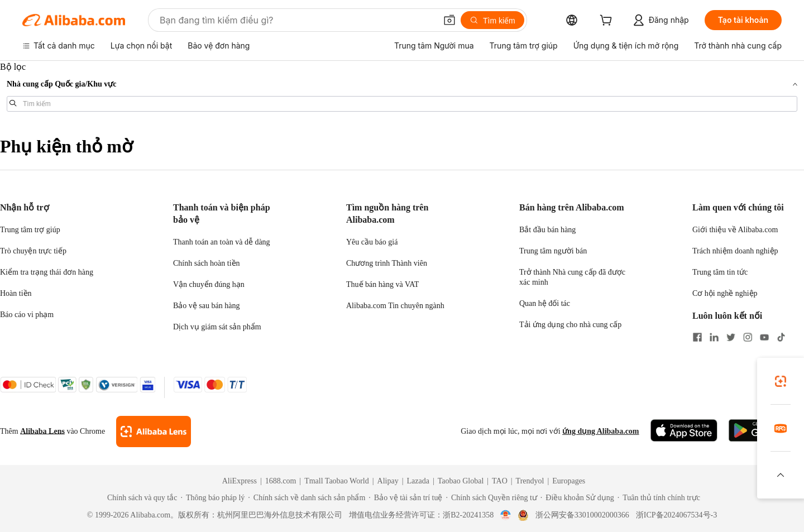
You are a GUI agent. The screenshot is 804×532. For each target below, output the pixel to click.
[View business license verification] (506, 515)
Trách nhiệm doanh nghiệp (735, 251)
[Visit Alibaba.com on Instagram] (748, 338)
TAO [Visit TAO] (500, 481)
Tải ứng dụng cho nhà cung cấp (570, 325)
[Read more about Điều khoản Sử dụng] (577, 498)
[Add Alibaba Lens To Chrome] (153, 432)
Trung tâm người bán (553, 251)
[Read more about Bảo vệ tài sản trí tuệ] (405, 498)
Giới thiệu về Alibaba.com (735, 230)
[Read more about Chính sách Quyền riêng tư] (491, 498)
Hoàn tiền (16, 293)
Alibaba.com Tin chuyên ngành (395, 306)
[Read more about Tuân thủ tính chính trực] (659, 498)
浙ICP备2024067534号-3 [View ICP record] (676, 515)
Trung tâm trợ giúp (30, 230)
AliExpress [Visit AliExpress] (240, 481)
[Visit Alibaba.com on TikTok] (781, 338)
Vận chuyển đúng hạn (209, 284)
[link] (781, 381)
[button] (449, 20)
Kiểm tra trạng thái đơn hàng (47, 272)
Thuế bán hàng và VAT (382, 284)
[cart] (608, 21)
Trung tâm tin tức (720, 272)
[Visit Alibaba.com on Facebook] (697, 338)
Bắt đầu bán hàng (547, 230)
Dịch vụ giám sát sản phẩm (217, 327)
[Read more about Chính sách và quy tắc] (140, 498)
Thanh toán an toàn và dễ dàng (222, 242)
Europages (569, 481)
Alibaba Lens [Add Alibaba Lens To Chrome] (42, 431)
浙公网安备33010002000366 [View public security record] (582, 515)
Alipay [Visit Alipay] (388, 481)
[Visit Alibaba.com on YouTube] (764, 338)
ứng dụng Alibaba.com (600, 431)
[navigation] (402, 91)
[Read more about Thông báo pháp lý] (212, 498)
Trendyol (530, 481)
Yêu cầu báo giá (372, 242)
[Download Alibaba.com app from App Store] (684, 431)
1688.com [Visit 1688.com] (281, 481)
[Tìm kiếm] (492, 20)
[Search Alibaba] (297, 20)
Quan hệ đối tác (545, 303)
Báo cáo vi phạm (27, 315)
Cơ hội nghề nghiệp (725, 293)
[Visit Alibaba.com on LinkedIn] (714, 338)
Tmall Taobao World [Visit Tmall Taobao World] (337, 481)
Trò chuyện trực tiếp (33, 251)
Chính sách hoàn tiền (207, 263)
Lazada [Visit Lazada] (418, 481)
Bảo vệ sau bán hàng (206, 306)
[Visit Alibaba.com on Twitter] (731, 338)
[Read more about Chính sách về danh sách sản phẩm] (307, 498)
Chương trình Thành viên (387, 263)
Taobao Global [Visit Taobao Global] (461, 481)
